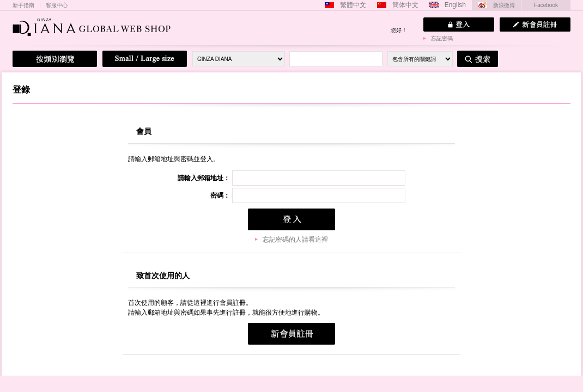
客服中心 (57, 5)
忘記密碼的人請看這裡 (295, 240)
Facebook (546, 5)
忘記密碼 (442, 38)
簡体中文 (405, 5)
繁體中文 (353, 5)
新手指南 (23, 5)
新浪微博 (504, 5)
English (455, 5)
